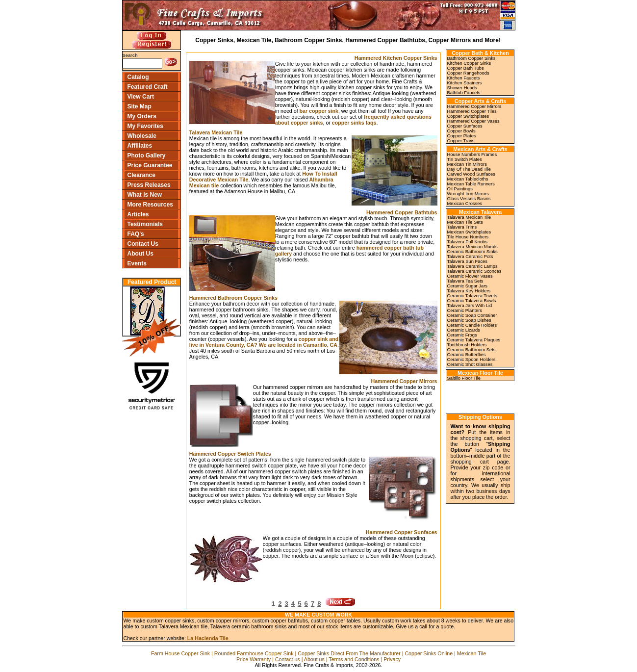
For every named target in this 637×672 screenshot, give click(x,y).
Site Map (140, 106)
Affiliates (140, 146)
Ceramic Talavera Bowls (472, 301)
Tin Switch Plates (465, 159)
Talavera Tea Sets (465, 281)
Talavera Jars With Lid (470, 306)
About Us (140, 254)
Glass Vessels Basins (469, 199)
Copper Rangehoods (468, 73)
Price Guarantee (150, 165)
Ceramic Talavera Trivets (472, 296)
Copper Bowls (461, 131)
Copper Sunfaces (465, 126)
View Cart (141, 97)
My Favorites (145, 126)
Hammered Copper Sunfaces (402, 532)
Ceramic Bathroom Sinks (472, 252)
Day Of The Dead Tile (469, 169)
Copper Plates (462, 136)
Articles (138, 214)
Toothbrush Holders (467, 345)
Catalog (138, 77)
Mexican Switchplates (469, 232)
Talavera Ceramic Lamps (472, 266)
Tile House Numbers (468, 237)
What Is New (145, 195)
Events (137, 263)
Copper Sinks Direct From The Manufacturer (349, 653)
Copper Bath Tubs (466, 68)
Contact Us (143, 244)
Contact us (288, 659)
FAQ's (136, 234)
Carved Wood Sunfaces (471, 174)
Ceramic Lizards (464, 330)
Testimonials (145, 224)
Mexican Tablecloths (468, 179)
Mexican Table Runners (471, 184)
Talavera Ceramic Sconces (474, 271)
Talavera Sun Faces (467, 261)
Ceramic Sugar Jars (467, 286)
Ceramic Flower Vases (470, 276)
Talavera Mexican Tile (216, 132)
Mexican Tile (471, 653)
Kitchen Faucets (464, 78)
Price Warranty (254, 659)
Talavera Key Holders (469, 291)
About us (314, 659)
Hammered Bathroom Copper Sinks (233, 298)
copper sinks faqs (354, 123)
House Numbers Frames (472, 155)
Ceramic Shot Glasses (470, 364)
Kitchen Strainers (465, 83)
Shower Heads (462, 88)
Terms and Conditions (354, 659)
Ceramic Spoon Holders (471, 360)
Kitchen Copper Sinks (469, 63)
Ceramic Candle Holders (472, 325)
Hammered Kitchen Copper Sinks (396, 58)
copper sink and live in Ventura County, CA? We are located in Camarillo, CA (264, 342)
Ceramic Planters (465, 310)
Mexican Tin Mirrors (467, 164)
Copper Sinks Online (429, 653)
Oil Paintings (460, 189)
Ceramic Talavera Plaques (474, 340)
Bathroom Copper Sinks (471, 58)
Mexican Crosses (465, 204)
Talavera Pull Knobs (467, 242)
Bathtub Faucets (464, 93)
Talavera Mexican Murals (472, 247)
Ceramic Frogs (462, 335)
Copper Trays (461, 141)
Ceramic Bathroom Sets (471, 350)
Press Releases (149, 185)
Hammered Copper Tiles (472, 111)
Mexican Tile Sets (465, 222)
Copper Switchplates (468, 116)
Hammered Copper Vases (473, 121)
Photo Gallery (147, 155)
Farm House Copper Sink (180, 653)
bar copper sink (319, 111)
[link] (478, 396)
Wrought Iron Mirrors (468, 194)
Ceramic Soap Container (472, 315)
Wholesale (142, 136)
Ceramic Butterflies (467, 355)
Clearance (141, 175)
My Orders (142, 116)
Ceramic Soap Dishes (469, 320)
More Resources (150, 205)
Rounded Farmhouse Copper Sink (254, 653)
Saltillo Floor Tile (464, 378)
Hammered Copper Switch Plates (230, 454)
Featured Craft (148, 87)
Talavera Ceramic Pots (470, 257)
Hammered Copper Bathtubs (402, 212)
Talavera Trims (462, 227)
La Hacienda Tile (208, 638)
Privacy (392, 659)
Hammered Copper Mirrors (404, 381)
